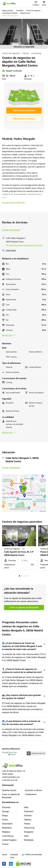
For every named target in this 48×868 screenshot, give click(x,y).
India (26, 836)
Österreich (29, 811)
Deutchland (7, 824)
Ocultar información (12, 230)
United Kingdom (9, 840)
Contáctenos (31, 794)
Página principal (7, 11)
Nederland (7, 828)
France (5, 844)
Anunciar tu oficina (33, 790)
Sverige (6, 811)
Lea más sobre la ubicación (14, 202)
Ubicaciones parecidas (24, 110)
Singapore (29, 832)
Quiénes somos (9, 790)
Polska (27, 824)
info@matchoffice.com (11, 777)
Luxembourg (8, 836)
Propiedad (20, 11)
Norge (5, 816)
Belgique (6, 832)
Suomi (5, 820)
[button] (33, 529)
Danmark (6, 807)
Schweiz (28, 816)
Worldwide (29, 840)
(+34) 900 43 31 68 (10, 780)
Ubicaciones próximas (24, 119)
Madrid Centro (25, 13)
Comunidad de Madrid (10, 13)
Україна (28, 820)
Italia (26, 807)
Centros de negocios (33, 11)
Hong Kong (29, 828)
